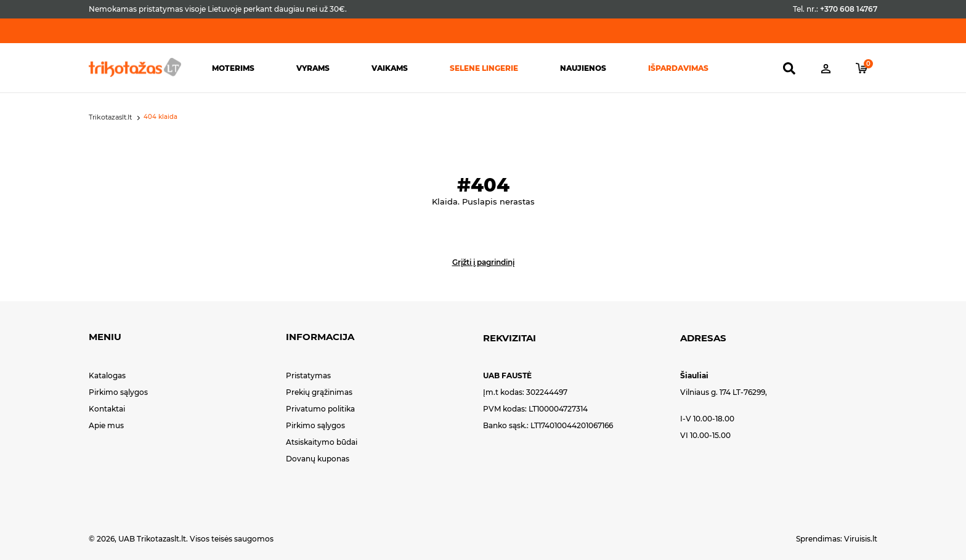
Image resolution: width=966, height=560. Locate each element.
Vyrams (313, 68)
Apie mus (106, 425)
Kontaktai (107, 409)
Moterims (233, 68)
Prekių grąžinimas (319, 392)
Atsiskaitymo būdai (322, 442)
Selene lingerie (484, 68)
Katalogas (107, 375)
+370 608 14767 (849, 9)
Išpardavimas (678, 68)
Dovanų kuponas (318, 459)
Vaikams (390, 68)
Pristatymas (308, 375)
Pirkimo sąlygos (118, 392)
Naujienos (583, 68)
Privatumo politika (320, 409)
